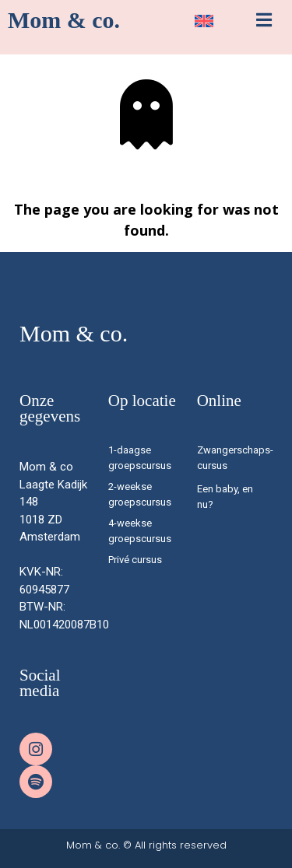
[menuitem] (204, 21)
